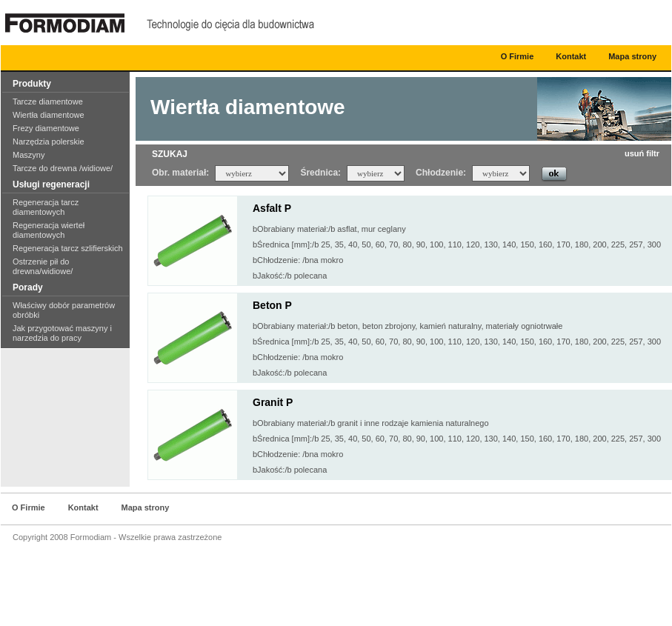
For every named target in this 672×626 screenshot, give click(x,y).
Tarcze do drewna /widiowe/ (63, 168)
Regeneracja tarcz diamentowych (46, 207)
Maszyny (29, 155)
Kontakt (571, 56)
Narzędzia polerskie (49, 141)
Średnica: (320, 173)
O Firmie (518, 56)
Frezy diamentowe (46, 128)
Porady (28, 287)
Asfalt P (272, 208)
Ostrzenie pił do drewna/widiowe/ (43, 266)
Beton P (272, 305)
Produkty (32, 84)
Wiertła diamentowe (49, 115)
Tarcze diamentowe (48, 101)
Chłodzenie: (441, 173)
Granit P (273, 402)
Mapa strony (632, 56)
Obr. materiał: (180, 173)
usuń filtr (642, 153)
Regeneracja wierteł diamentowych (49, 230)
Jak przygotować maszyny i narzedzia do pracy (62, 333)
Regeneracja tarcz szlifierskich (68, 248)
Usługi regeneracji (51, 184)
